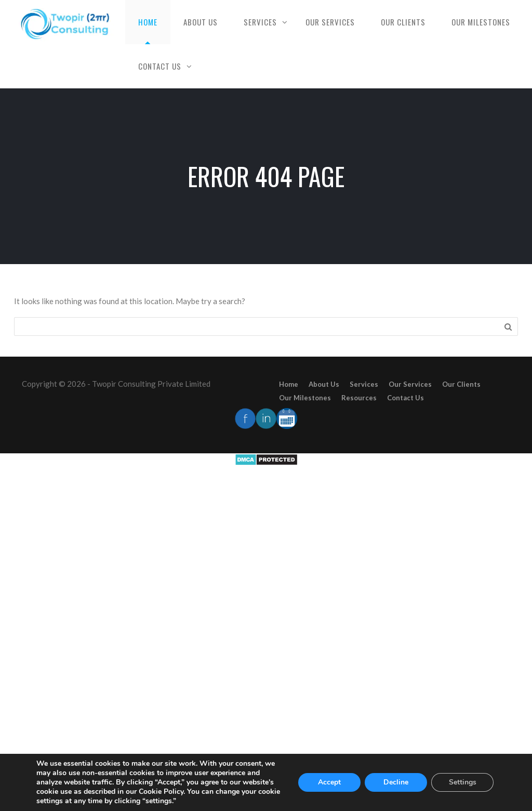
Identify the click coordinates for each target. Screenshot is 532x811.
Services (260, 22)
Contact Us (160, 66)
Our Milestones (481, 22)
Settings (463, 782)
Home (148, 22)
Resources (359, 398)
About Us (201, 22)
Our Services (330, 22)
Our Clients (403, 22)
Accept (329, 782)
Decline (396, 782)
